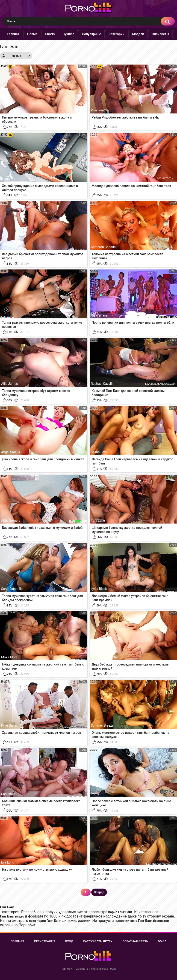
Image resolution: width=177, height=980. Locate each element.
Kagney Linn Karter (104, 657)
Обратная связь (135, 941)
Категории (124, 34)
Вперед (99, 892)
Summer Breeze (102, 725)
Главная (21, 34)
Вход (69, 941)
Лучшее (76, 34)
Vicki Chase (99, 315)
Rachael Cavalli (102, 384)
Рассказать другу (98, 941)
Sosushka (8, 794)
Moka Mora (9, 657)
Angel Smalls (10, 452)
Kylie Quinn (9, 725)
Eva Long (8, 862)
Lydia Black (99, 589)
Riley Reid (98, 110)
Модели (146, 34)
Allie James (10, 384)
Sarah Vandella (12, 589)
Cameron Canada (103, 247)
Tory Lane (98, 521)
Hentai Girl (9, 179)
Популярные (99, 34)
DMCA (162, 941)
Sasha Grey (99, 452)
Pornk (95, 794)
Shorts (58, 34)
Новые (40, 34)
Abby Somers (11, 521)
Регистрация (45, 941)
